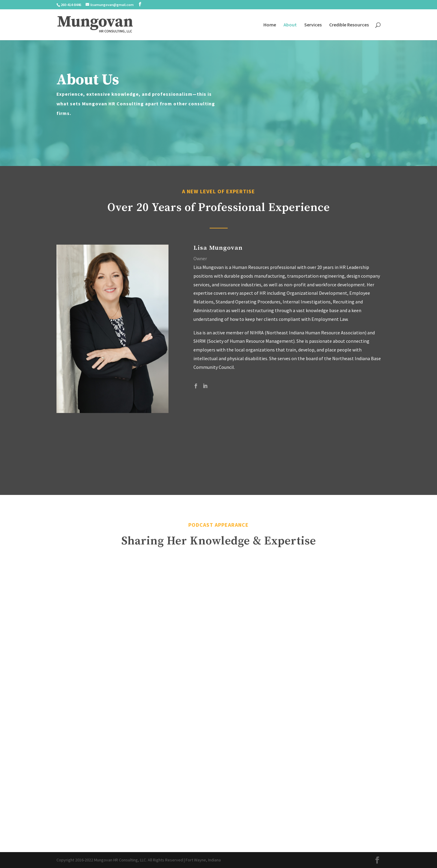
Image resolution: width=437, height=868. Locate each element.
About (290, 25)
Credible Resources (349, 25)
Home (270, 25)
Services (313, 25)
